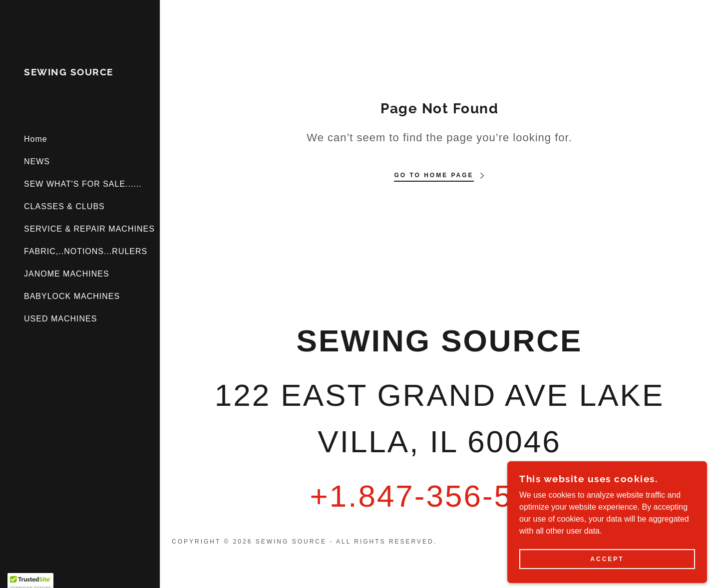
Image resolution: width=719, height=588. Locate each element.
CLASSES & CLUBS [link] (64, 206)
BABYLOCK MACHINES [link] (72, 296)
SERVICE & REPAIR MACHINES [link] (89, 229)
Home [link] (36, 139)
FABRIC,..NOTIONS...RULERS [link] (86, 251)
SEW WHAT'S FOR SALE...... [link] (83, 184)
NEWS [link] (37, 161)
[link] (69, 73)
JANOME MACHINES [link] (67, 274)
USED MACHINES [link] (60, 319)
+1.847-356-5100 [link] (439, 496)
